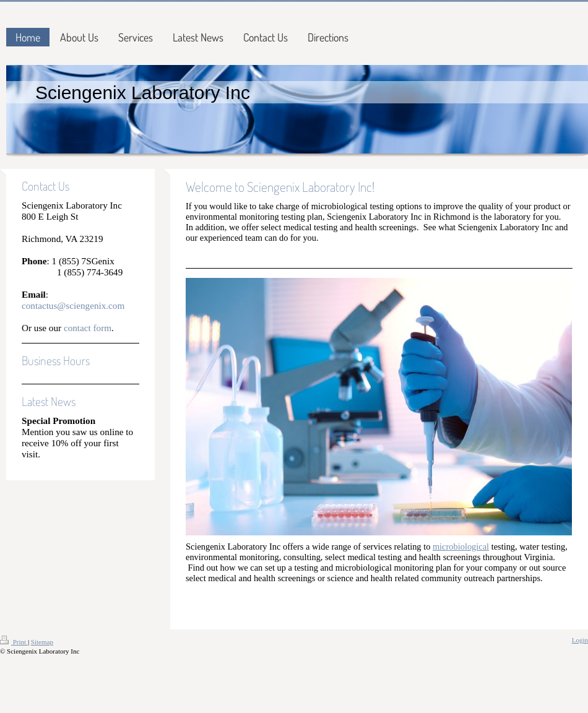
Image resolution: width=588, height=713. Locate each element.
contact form (88, 328)
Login (580, 640)
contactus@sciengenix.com (73, 305)
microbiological (461, 547)
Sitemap (42, 642)
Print (14, 642)
